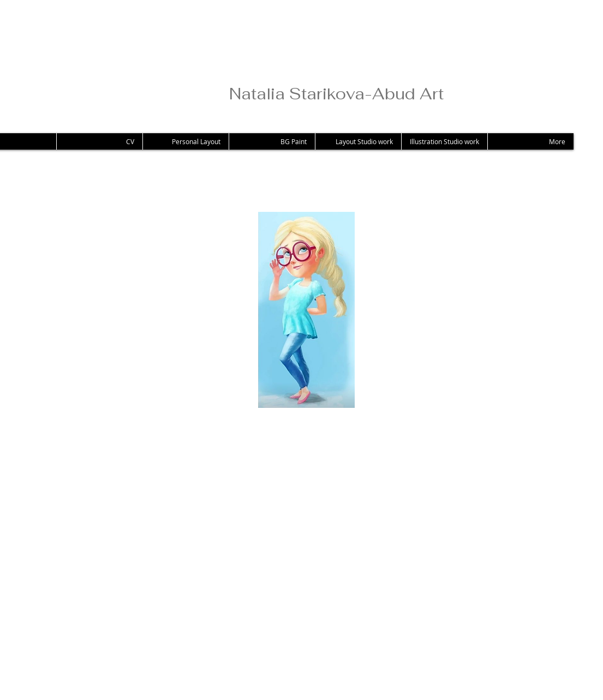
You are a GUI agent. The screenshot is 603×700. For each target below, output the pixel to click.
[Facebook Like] (116, 625)
